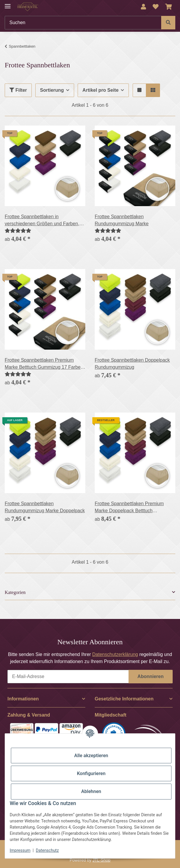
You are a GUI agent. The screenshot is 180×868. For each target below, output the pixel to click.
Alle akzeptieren (91, 756)
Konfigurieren (91, 773)
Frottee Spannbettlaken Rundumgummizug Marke (122, 220)
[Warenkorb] (169, 7)
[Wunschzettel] (156, 7)
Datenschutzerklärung (115, 654)
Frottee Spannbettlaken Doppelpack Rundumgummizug (132, 364)
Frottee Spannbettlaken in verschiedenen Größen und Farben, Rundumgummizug (42, 221)
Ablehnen (91, 791)
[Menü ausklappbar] (8, 4)
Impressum (20, 850)
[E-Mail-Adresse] (68, 677)
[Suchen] (83, 23)
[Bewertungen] (18, 231)
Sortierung (52, 90)
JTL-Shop (102, 860)
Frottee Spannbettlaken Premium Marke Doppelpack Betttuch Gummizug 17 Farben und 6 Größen (133, 508)
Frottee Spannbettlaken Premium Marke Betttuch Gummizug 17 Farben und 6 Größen (44, 364)
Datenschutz (47, 850)
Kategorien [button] (15, 592)
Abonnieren (150, 676)
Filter (18, 90)
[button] (144, 7)
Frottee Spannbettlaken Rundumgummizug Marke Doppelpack (45, 507)
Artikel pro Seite (100, 90)
